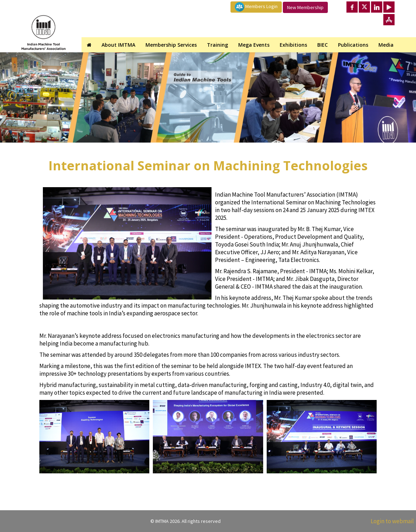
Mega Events (254, 45)
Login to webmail (392, 521)
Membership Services (171, 45)
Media (386, 45)
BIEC (323, 45)
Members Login (256, 7)
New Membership (305, 7)
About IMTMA (118, 45)
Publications (353, 45)
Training (217, 45)
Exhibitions (293, 45)
